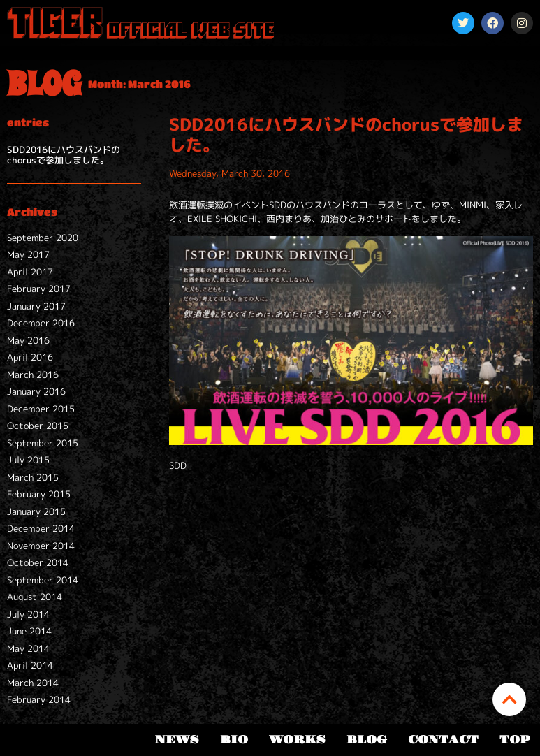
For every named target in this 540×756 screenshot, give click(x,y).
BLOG (367, 740)
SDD (178, 465)
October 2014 (38, 562)
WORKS (297, 740)
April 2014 (30, 665)
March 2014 (33, 683)
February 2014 (39, 699)
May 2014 (28, 648)
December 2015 (41, 409)
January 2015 (36, 511)
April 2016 (30, 357)
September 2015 (43, 443)
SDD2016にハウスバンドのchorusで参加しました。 (64, 155)
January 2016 (36, 391)
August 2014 (35, 597)
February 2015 (39, 494)
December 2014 (41, 528)
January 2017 (36, 306)
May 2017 (28, 254)
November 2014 (41, 546)
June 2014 (29, 631)
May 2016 (28, 340)
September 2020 (43, 238)
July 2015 (28, 460)
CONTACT (443, 740)
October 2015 (38, 426)
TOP (515, 740)
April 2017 (30, 272)
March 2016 (33, 375)
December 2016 (41, 323)
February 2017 (39, 289)
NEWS (177, 740)
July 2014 (28, 614)
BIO (234, 740)
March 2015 (33, 477)
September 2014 (43, 580)
